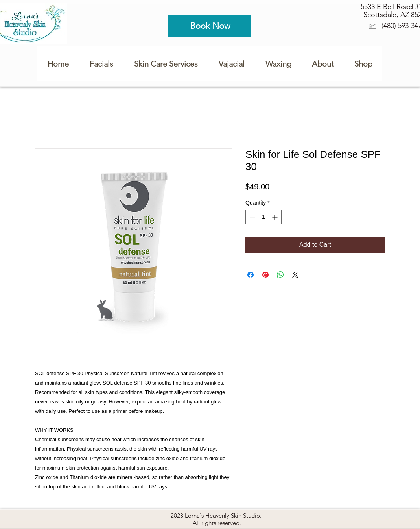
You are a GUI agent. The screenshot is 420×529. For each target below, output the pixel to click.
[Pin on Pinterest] (265, 275)
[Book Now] (210, 26)
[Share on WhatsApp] (280, 275)
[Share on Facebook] (251, 275)
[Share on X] (295, 275)
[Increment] (275, 217)
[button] (278, 64)
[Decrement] (251, 217)
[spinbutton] (263, 217)
